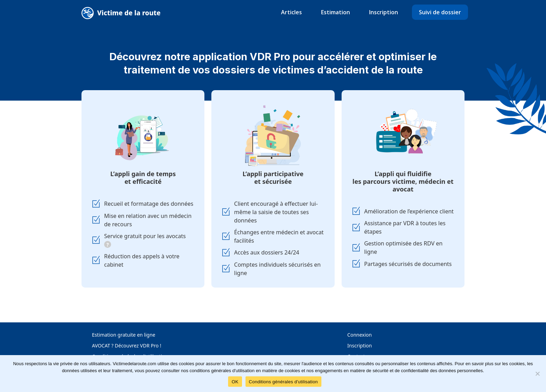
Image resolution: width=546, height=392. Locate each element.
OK (235, 382)
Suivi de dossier (440, 12)
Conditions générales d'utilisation (283, 382)
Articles (291, 12)
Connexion (359, 335)
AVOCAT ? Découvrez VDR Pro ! (127, 346)
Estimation (336, 12)
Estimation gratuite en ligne (124, 335)
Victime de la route (129, 13)
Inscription (384, 12)
